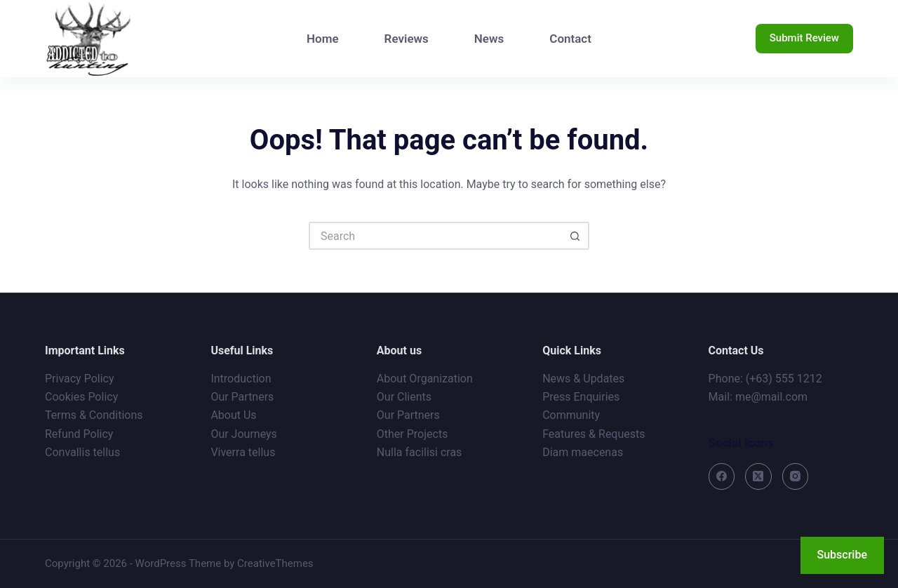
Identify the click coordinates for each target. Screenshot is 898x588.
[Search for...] (435, 236)
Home (323, 39)
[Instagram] (796, 476)
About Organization (425, 379)
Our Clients (404, 397)
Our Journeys (243, 434)
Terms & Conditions (94, 415)
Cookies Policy (81, 397)
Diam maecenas (583, 452)
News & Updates (583, 379)
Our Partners (242, 397)
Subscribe (842, 555)
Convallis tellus (82, 452)
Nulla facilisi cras (420, 452)
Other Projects (413, 434)
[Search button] (575, 236)
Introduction (241, 379)
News (489, 39)
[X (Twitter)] (758, 476)
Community (571, 415)
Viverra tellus (243, 452)
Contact (570, 39)
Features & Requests (594, 434)
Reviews (407, 39)
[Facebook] (722, 476)
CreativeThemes (275, 563)
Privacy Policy (80, 379)
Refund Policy (79, 434)
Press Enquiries (581, 397)
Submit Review (804, 38)
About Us (233, 415)
